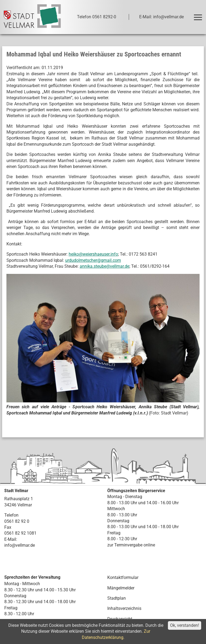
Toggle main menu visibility (199, 15)
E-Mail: (11, 539)
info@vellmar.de (20, 545)
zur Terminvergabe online (131, 545)
